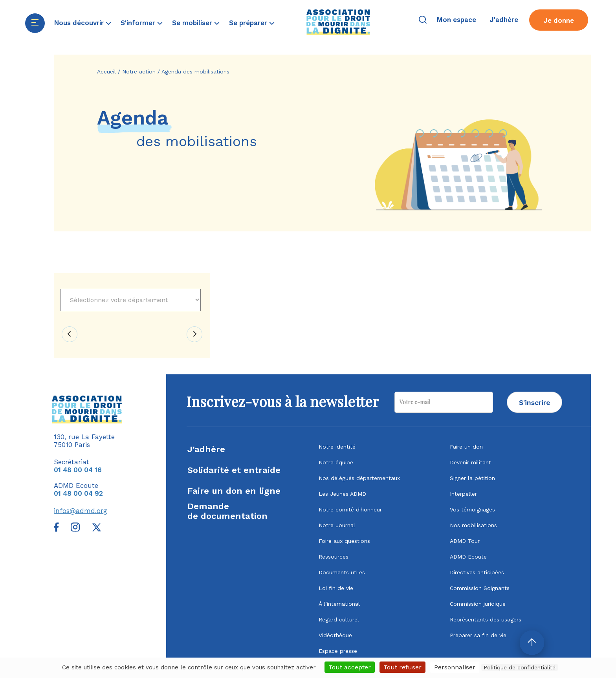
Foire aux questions (344, 541)
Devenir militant (470, 462)
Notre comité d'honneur (350, 509)
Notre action (139, 71)
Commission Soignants (480, 588)
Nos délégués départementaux (359, 478)
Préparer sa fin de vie (478, 635)
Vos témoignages (472, 509)
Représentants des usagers (486, 619)
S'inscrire (535, 402)
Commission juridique (478, 604)
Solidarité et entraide (234, 470)
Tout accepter (350, 667)
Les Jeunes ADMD (342, 494)
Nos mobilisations (473, 525)
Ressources (334, 557)
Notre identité (337, 447)
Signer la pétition (472, 478)
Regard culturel (339, 619)
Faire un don (466, 447)
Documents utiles (342, 572)
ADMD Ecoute (468, 557)
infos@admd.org (81, 511)
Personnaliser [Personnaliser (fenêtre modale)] (455, 667)
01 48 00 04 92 (78, 493)
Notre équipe (336, 462)
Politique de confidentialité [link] (520, 667)
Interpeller (463, 494)
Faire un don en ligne (234, 491)
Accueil (106, 71)
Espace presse (338, 651)
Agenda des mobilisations (195, 71)
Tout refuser (402, 667)
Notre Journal (337, 525)
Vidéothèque (335, 635)
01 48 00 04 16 (78, 470)
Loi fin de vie (336, 588)
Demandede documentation (227, 511)
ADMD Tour (465, 541)
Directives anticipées (477, 572)
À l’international (339, 604)
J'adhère (206, 449)
